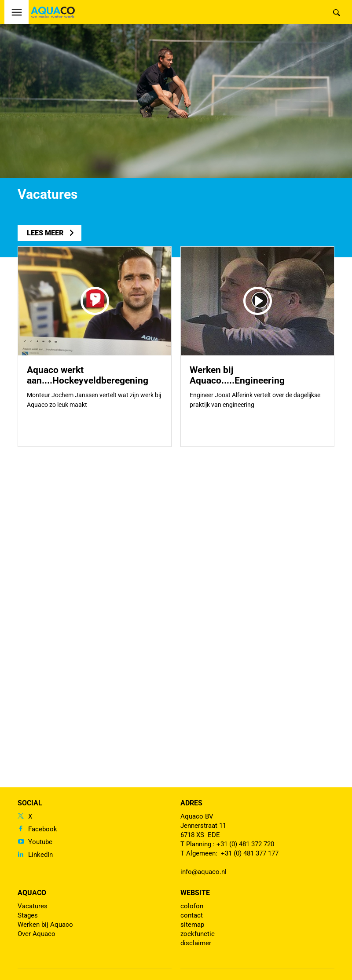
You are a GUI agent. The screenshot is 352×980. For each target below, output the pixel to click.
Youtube (40, 842)
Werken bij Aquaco (45, 925)
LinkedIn (40, 855)
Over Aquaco (37, 934)
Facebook (43, 829)
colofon (192, 906)
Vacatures (33, 906)
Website (195, 893)
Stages (28, 915)
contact (192, 915)
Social (30, 803)
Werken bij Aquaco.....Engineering (237, 375)
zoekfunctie (198, 934)
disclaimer (196, 943)
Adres (191, 803)
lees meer (45, 233)
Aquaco (32, 893)
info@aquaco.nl (203, 872)
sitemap (192, 925)
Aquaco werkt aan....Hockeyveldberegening (88, 375)
